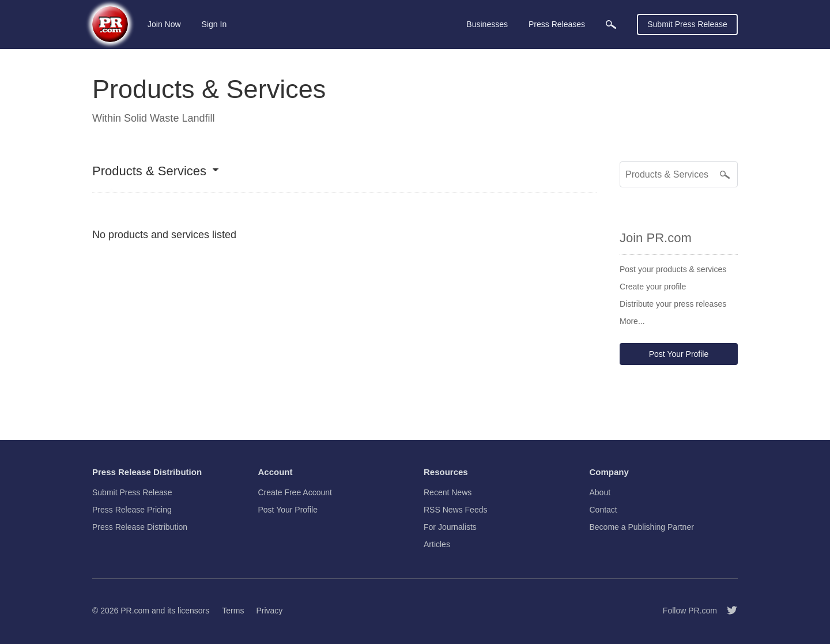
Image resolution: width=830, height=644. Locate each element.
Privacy (269, 611)
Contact (603, 510)
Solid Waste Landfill (169, 118)
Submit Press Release (687, 24)
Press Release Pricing (132, 510)
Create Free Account (295, 492)
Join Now (164, 24)
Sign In (214, 24)
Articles (437, 544)
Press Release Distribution (140, 527)
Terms (233, 611)
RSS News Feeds (455, 510)
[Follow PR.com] (727, 611)
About (600, 492)
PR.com (135, 611)
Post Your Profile (679, 354)
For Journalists (450, 527)
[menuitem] (611, 25)
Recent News (448, 492)
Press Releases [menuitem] (557, 24)
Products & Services (149, 172)
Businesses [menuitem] (487, 24)
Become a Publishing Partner (642, 527)
